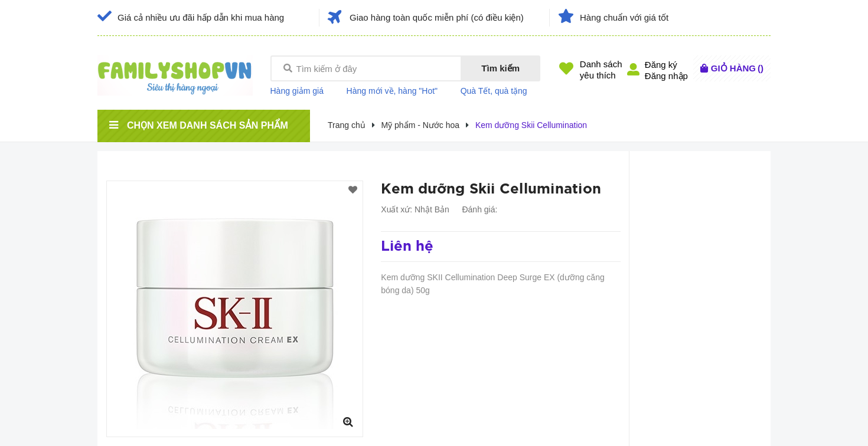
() (737, 68)
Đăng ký (661, 65)
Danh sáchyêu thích (601, 70)
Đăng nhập (666, 76)
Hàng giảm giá (297, 91)
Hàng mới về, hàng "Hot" (392, 91)
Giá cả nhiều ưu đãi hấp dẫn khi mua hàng (201, 17)
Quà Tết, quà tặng (494, 91)
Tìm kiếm (500, 68)
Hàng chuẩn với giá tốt (624, 17)
